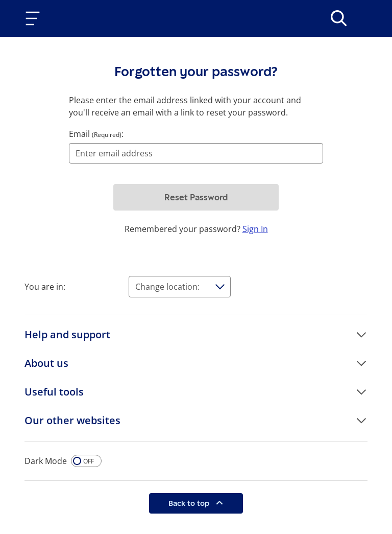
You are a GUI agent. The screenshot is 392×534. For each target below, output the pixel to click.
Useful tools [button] (54, 392)
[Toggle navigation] (35, 18)
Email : (96, 134)
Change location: (167, 287)
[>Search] (339, 18)
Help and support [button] (67, 334)
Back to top (190, 503)
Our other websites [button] (72, 420)
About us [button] (46, 363)
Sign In (255, 229)
